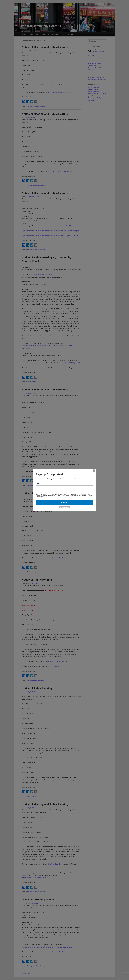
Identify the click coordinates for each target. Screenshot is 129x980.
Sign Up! (64, 502)
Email (38, 483)
